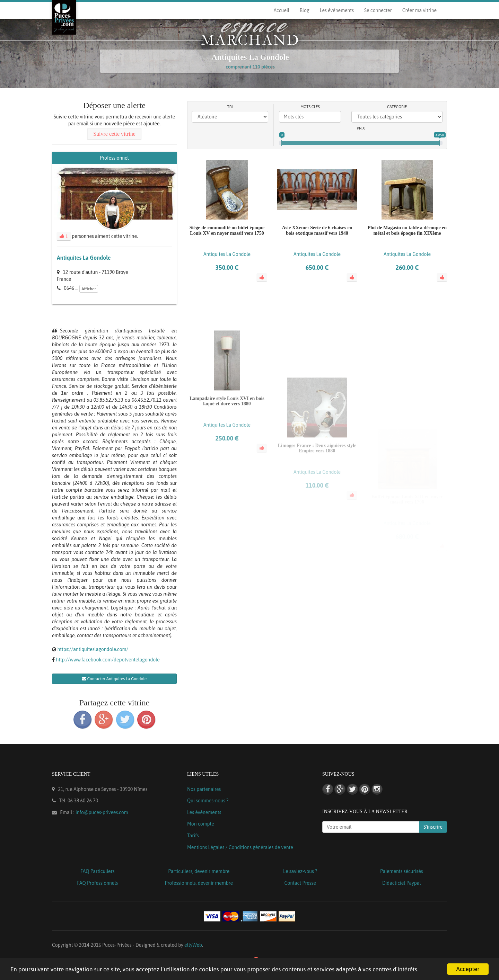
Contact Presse (300, 883)
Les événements (337, 10)
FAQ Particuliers (98, 871)
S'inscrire (433, 827)
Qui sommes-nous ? (208, 801)
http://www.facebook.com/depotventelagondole (108, 660)
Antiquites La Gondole (84, 258)
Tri (230, 107)
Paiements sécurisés (401, 871)
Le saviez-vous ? (300, 871)
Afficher (89, 289)
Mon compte (201, 824)
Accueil (281, 10)
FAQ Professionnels (97, 883)
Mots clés (310, 107)
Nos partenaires (204, 789)
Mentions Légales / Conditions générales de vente (240, 847)
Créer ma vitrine (419, 10)
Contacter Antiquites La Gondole (115, 679)
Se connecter (378, 10)
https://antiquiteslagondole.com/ (93, 649)
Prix (361, 128)
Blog (305, 10)
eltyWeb (193, 945)
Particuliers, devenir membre (199, 871)
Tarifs (193, 836)
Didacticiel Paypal (402, 883)
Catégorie (397, 107)
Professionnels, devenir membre (199, 883)
